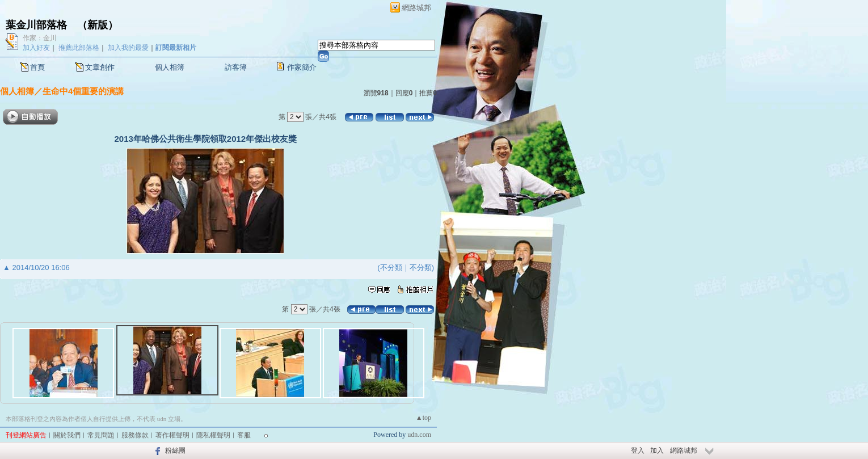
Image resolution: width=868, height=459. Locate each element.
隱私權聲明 (213, 435)
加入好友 (36, 48)
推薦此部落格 (79, 48)
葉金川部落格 (36, 25)
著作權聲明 (172, 435)
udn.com (419, 435)
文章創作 (100, 67)
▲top (424, 418)
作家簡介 (302, 67)
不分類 (391, 268)
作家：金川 (40, 38)
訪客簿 (236, 67)
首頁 (37, 67)
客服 (244, 435)
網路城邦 (416, 8)
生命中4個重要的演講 (83, 91)
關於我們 (67, 435)
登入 (638, 450)
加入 (657, 450)
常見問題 (101, 435)
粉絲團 (175, 450)
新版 (98, 25)
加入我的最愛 (128, 48)
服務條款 (135, 435)
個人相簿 (170, 67)
